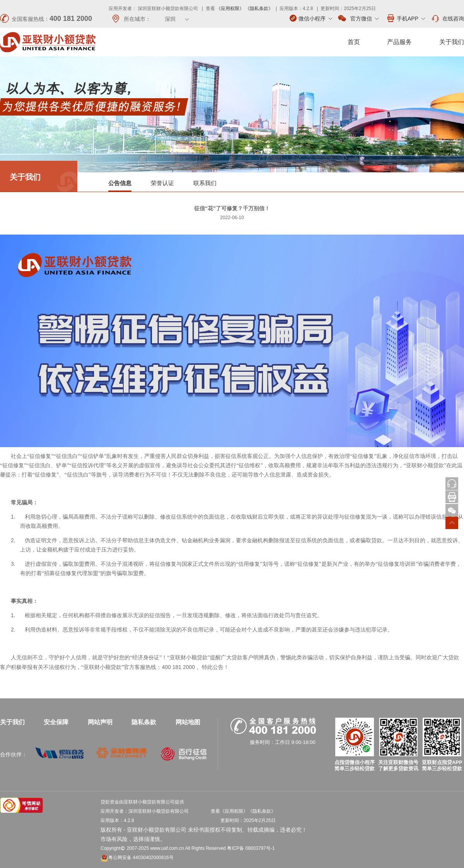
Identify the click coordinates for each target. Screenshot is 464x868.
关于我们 (452, 42)
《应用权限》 (230, 9)
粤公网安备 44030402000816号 (137, 858)
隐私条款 (144, 722)
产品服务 (399, 42)
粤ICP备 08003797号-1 (251, 848)
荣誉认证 (162, 183)
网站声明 (100, 722)
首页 (354, 42)
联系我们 (205, 183)
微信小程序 (311, 18)
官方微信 (358, 19)
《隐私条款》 (259, 9)
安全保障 (56, 722)
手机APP (406, 18)
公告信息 (120, 183)
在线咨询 (447, 19)
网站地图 (188, 722)
